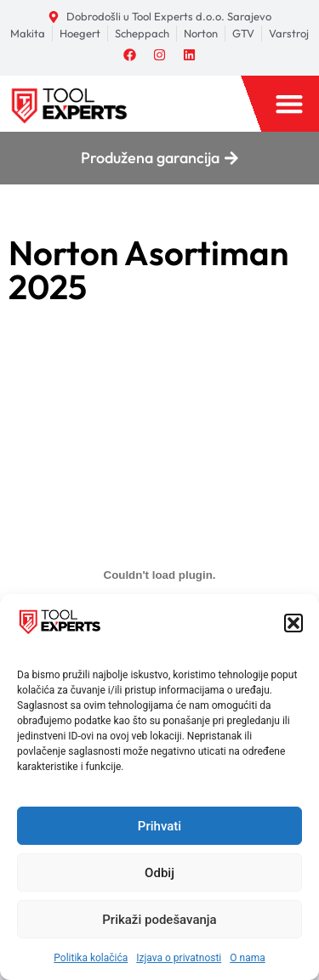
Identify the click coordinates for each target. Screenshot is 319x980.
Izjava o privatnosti (179, 958)
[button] (293, 623)
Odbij (159, 873)
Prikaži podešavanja (159, 920)
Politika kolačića (91, 958)
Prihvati (159, 826)
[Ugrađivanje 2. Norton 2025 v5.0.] (159, 575)
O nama (247, 958)
